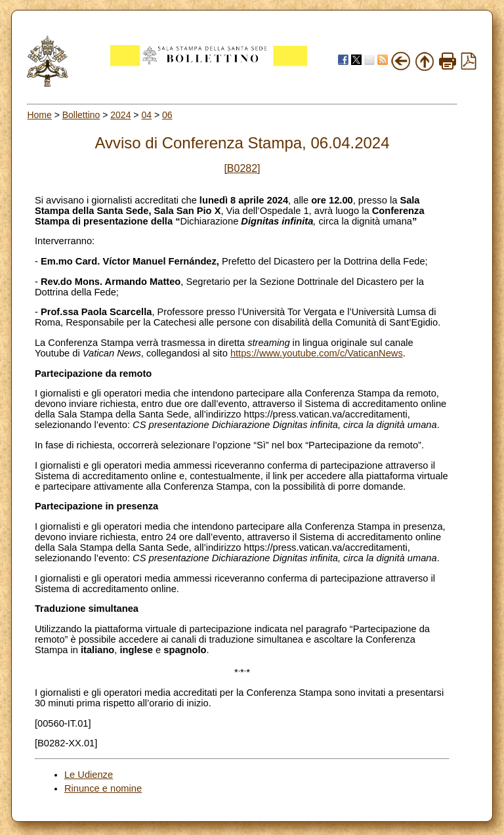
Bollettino (81, 115)
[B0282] (242, 168)
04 (146, 115)
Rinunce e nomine (103, 788)
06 (167, 115)
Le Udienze (89, 775)
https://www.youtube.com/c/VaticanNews (317, 353)
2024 (120, 115)
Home (39, 115)
